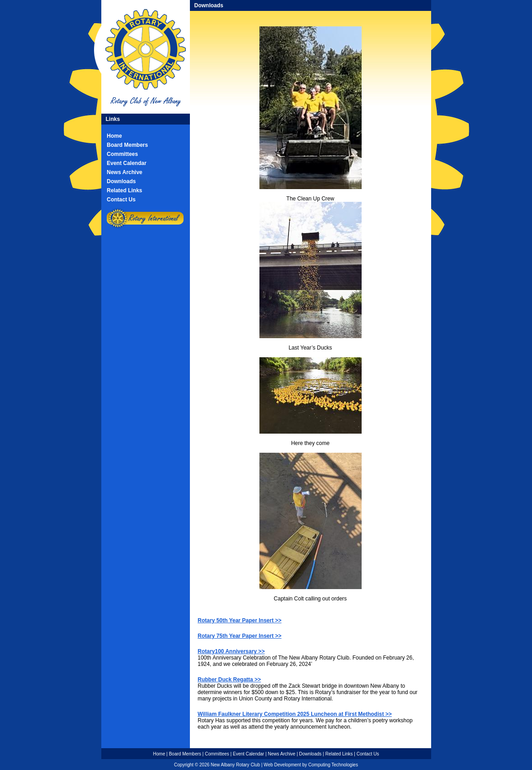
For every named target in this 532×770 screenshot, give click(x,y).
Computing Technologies (333, 765)
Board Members (127, 145)
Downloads (121, 181)
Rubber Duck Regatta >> (229, 680)
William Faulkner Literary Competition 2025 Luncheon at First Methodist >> (295, 714)
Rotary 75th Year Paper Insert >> (240, 636)
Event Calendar (127, 163)
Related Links (124, 190)
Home (114, 136)
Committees (122, 154)
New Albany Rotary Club (235, 765)
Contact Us (121, 200)
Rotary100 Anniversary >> (231, 651)
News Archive (124, 172)
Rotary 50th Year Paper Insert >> (240, 620)
